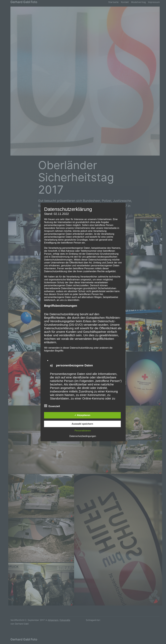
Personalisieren (83, 431)
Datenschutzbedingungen (83, 436)
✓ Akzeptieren (82, 415)
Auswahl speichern (82, 424)
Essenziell (52, 406)
